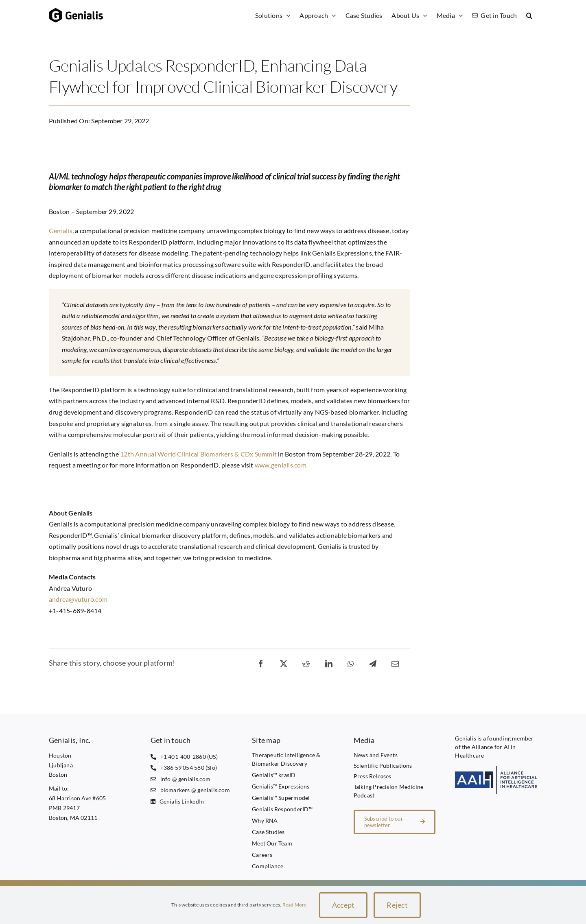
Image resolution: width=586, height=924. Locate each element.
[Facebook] (261, 663)
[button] (529, 15)
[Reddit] (306, 663)
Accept (343, 905)
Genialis (61, 230)
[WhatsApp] (351, 663)
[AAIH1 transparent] (496, 769)
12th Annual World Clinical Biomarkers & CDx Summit (198, 454)
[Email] (395, 663)
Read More (295, 905)
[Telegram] (373, 663)
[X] (284, 663)
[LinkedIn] (329, 663)
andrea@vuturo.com (78, 599)
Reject (397, 905)
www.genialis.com (281, 465)
